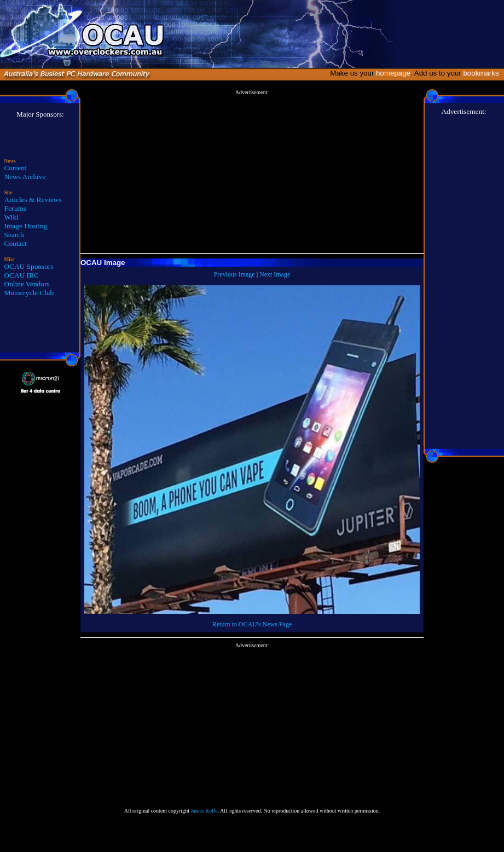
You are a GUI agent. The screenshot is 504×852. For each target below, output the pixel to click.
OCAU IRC (22, 275)
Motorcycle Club (29, 293)
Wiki (11, 217)
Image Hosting (26, 226)
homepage (393, 73)
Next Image (275, 274)
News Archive (25, 177)
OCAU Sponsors (29, 266)
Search (14, 235)
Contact (16, 243)
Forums (16, 208)
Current (16, 168)
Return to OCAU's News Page (252, 624)
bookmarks (483, 73)
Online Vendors (27, 284)
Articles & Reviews (33, 200)
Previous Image (234, 274)
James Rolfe (204, 811)
